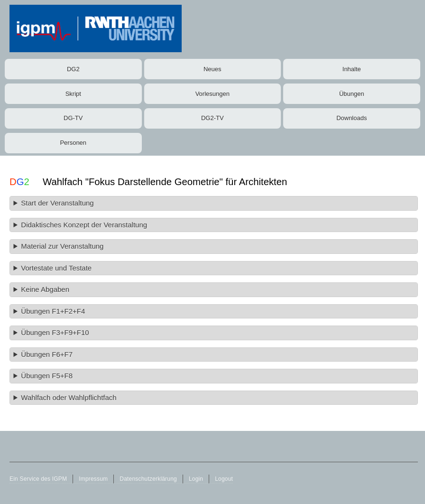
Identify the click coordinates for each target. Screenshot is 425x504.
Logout (224, 479)
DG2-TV (212, 118)
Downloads (351, 118)
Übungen (352, 94)
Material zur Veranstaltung (62, 246)
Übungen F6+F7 (47, 354)
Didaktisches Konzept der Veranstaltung (84, 225)
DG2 (73, 69)
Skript (73, 94)
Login (196, 479)
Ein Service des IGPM (38, 479)
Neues (212, 69)
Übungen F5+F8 (47, 376)
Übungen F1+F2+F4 (53, 311)
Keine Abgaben (45, 289)
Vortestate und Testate (56, 268)
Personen (73, 143)
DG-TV (73, 118)
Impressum (93, 479)
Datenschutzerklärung (148, 479)
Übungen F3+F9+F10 (55, 332)
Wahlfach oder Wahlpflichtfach (69, 397)
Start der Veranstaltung (57, 203)
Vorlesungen (212, 94)
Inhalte (352, 69)
